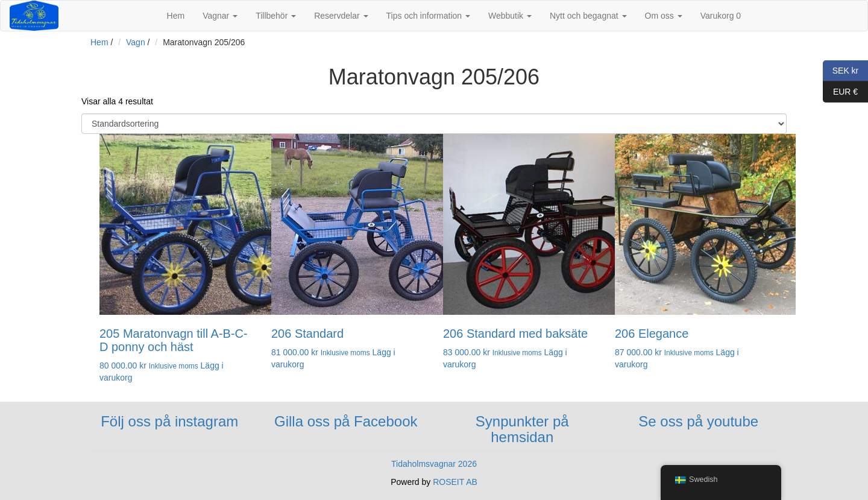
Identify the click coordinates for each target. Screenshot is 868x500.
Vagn (136, 42)
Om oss (664, 16)
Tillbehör (276, 16)
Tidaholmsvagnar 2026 (434, 464)
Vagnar (220, 16)
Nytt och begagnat (588, 16)
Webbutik (510, 16)
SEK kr (841, 71)
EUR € (840, 92)
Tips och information (428, 16)
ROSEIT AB (455, 482)
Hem (176, 16)
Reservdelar (341, 16)
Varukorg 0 (721, 16)
